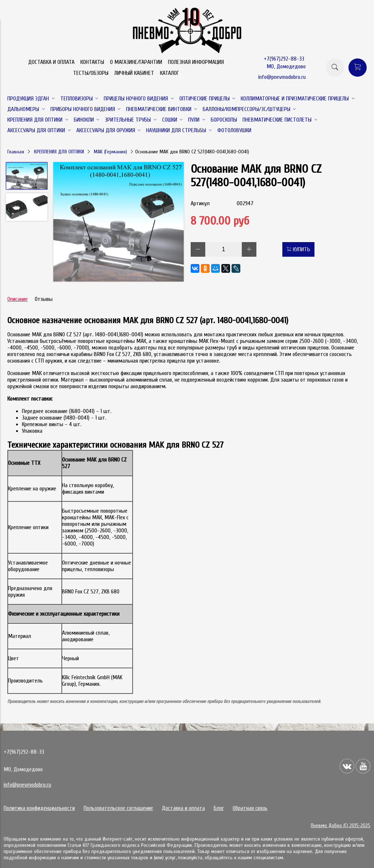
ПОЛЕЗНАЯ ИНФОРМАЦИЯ (196, 62)
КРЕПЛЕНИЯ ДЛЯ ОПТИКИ (59, 152)
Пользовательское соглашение (118, 808)
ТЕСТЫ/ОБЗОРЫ (91, 73)
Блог (219, 808)
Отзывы (44, 299)
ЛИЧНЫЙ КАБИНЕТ (134, 73)
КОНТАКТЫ (92, 62)
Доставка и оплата (183, 808)
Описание (18, 299)
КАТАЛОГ (169, 73)
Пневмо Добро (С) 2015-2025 (341, 825)
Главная (16, 152)
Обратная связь (250, 808)
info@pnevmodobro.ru (282, 77)
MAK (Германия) (110, 152)
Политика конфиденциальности (39, 808)
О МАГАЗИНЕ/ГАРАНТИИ (136, 62)
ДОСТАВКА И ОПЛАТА (51, 62)
